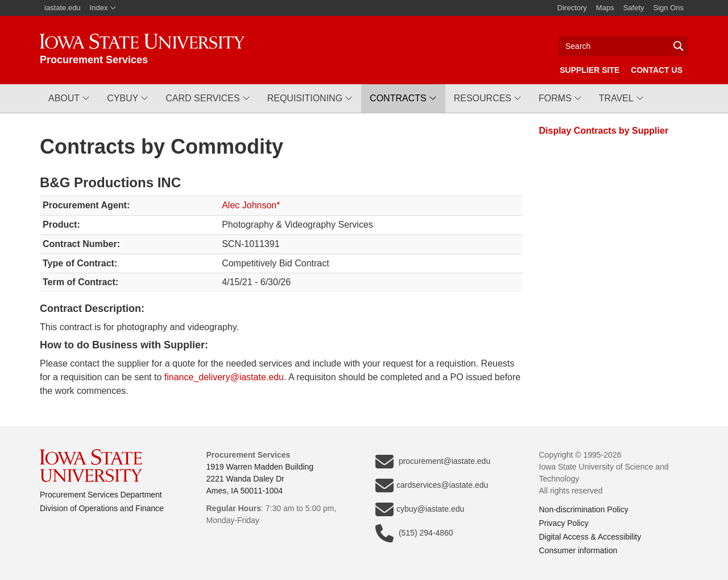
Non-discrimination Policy (584, 509)
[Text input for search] (623, 46)
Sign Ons (669, 8)
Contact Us (657, 70)
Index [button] (103, 8)
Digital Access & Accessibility (590, 537)
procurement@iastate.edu (433, 462)
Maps (605, 8)
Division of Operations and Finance (102, 508)
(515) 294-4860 (414, 533)
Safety (634, 8)
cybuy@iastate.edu (420, 509)
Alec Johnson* (251, 205)
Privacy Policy (564, 523)
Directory (572, 8)
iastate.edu (63, 8)
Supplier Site (590, 70)
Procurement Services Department (101, 495)
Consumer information (578, 550)
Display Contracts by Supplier (604, 131)
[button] (69, 98)
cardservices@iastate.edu (432, 486)
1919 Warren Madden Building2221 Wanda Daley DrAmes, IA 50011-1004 (260, 479)
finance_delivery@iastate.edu (224, 377)
